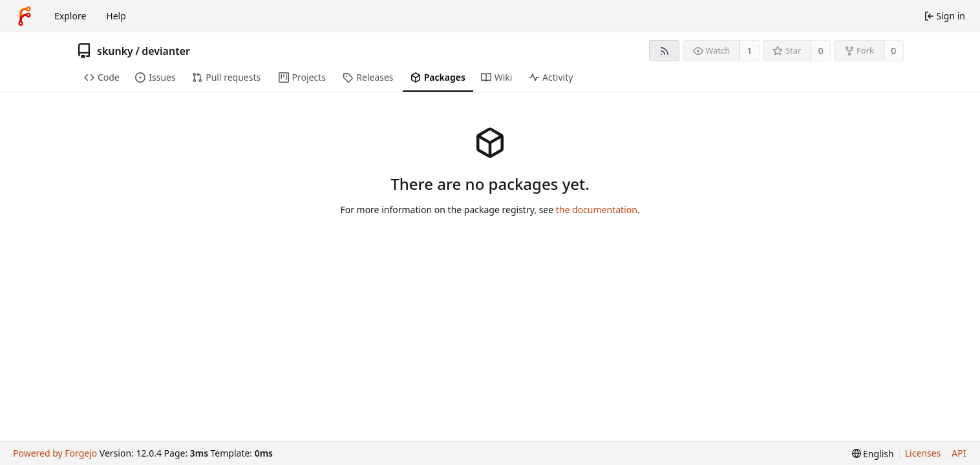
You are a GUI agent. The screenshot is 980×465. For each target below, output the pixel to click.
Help (116, 16)
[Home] (25, 16)
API (959, 453)
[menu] (873, 454)
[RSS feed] (664, 51)
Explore (70, 16)
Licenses (923, 453)
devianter (166, 51)
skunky (115, 51)
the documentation (597, 210)
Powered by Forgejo (55, 453)
